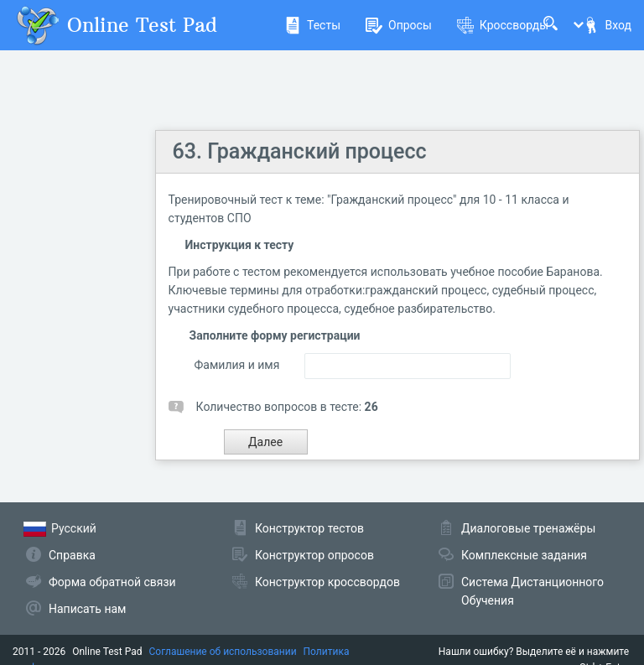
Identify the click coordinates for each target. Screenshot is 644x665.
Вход (607, 25)
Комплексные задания (524, 555)
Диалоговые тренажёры (528, 528)
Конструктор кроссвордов (327, 582)
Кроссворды (503, 25)
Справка (72, 555)
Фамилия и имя (237, 365)
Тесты (312, 25)
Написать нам (87, 609)
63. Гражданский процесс (300, 151)
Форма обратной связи (112, 582)
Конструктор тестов (309, 528)
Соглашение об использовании (223, 652)
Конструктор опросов (314, 555)
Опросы (399, 25)
